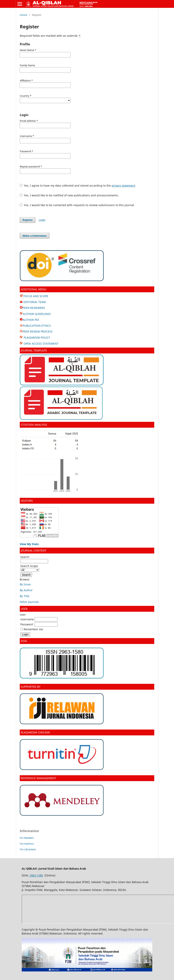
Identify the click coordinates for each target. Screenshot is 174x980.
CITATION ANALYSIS (34, 425)
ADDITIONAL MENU (34, 289)
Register (28, 220)
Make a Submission (35, 236)
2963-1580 (36, 875)
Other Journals (29, 602)
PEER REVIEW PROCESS (38, 331)
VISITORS (27, 501)
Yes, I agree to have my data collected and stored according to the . (78, 186)
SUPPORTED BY (31, 687)
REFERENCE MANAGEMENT (38, 778)
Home (23, 15)
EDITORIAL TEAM (33, 302)
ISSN (24, 641)
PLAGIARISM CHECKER (35, 732)
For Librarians (28, 849)
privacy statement (123, 186)
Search (34, 559)
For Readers (27, 838)
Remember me (33, 629)
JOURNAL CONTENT (34, 550)
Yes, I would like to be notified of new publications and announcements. (69, 195)
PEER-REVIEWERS (34, 308)
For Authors (27, 844)
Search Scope (30, 568)
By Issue (25, 584)
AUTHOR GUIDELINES (37, 314)
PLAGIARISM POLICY (36, 338)
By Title (25, 596)
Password (27, 624)
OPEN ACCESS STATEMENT (41, 344)
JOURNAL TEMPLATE (34, 350)
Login (42, 220)
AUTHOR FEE (31, 320)
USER (24, 609)
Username (27, 619)
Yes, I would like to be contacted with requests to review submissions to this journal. (77, 205)
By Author (26, 590)
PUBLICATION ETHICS (37, 326)
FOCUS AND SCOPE (34, 296)
